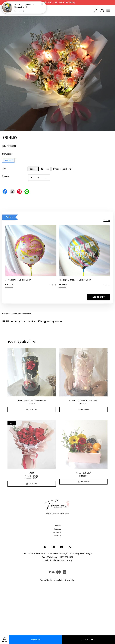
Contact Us (57, 532)
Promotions (7, 154)
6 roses (33, 169)
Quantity (6, 176)
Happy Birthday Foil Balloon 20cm (75, 280)
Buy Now (35, 640)
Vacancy (57, 536)
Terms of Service (46, 580)
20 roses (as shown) (63, 169)
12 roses (45, 169)
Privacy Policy (58, 580)
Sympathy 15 (21, 7)
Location (58, 526)
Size (4, 168)
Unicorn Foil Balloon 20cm (18, 280)
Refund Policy (70, 580)
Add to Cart (99, 297)
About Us (58, 529)
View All (107, 221)
